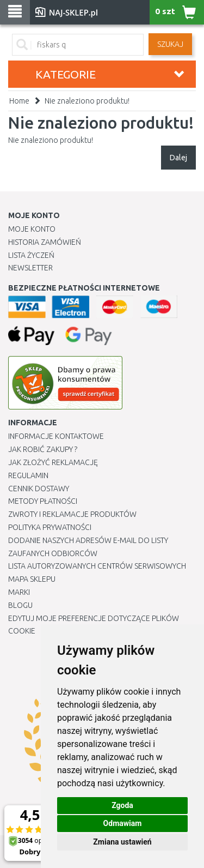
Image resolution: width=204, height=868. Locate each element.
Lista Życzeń (31, 255)
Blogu (20, 605)
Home (19, 101)
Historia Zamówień (45, 242)
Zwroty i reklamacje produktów (72, 514)
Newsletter (30, 268)
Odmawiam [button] (123, 823)
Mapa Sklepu (32, 579)
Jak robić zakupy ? (43, 449)
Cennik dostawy (39, 489)
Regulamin (28, 475)
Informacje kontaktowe (56, 436)
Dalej (178, 158)
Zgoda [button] (122, 805)
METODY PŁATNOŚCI (43, 501)
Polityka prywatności (50, 527)
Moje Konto (32, 229)
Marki (19, 592)
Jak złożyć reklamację (53, 462)
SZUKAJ (170, 44)
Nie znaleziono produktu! (87, 101)
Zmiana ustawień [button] (122, 842)
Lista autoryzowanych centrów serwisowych (97, 566)
